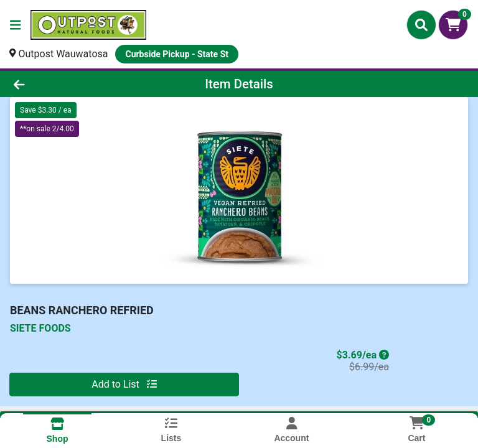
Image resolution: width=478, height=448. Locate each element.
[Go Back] (67, 84)
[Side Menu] (16, 25)
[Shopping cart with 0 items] (453, 25)
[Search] (421, 25)
